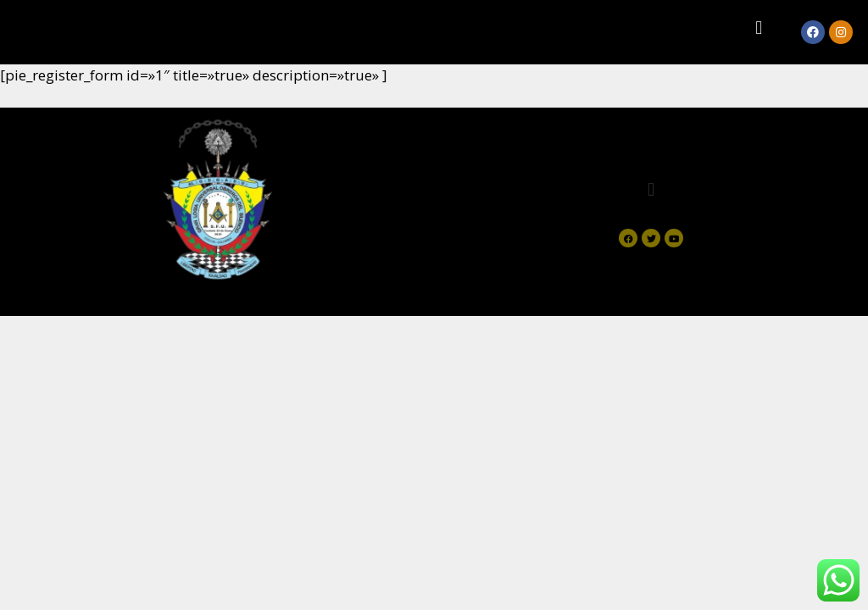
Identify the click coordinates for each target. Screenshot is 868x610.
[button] (759, 28)
